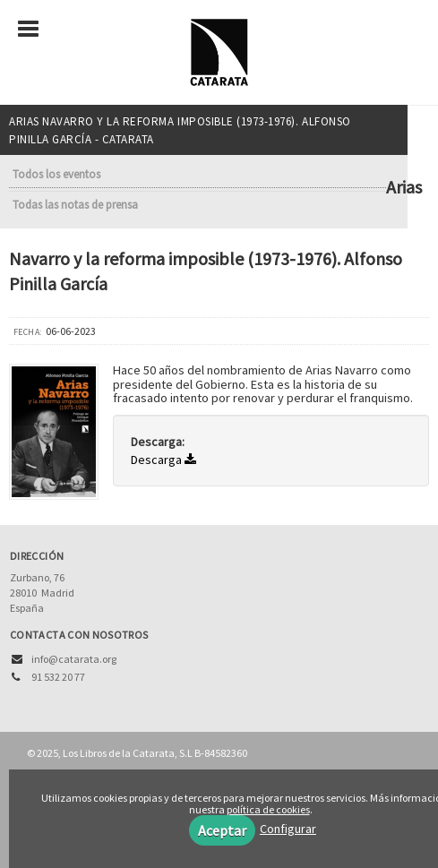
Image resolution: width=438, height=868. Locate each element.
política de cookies (268, 809)
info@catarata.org (74, 659)
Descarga (163, 460)
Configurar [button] (288, 829)
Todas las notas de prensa (75, 205)
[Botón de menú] (35, 30)
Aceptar (222, 830)
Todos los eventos (56, 174)
